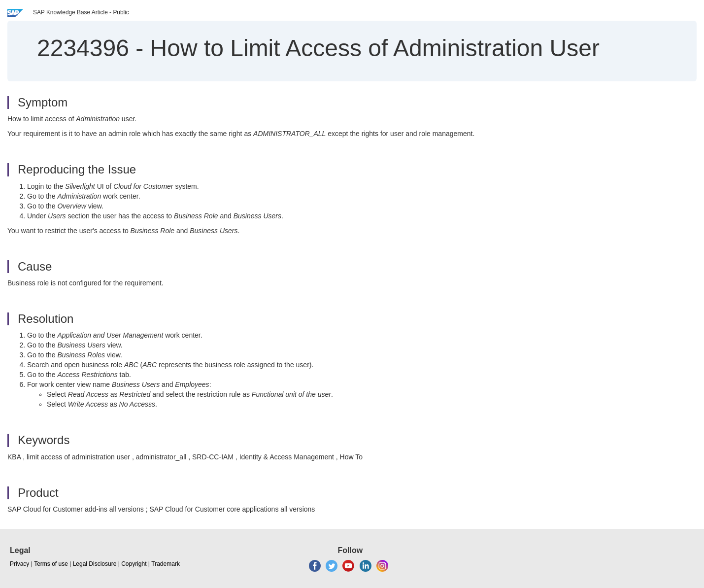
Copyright (134, 564)
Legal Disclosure (95, 564)
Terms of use (51, 564)
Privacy (19, 564)
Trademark (166, 564)
